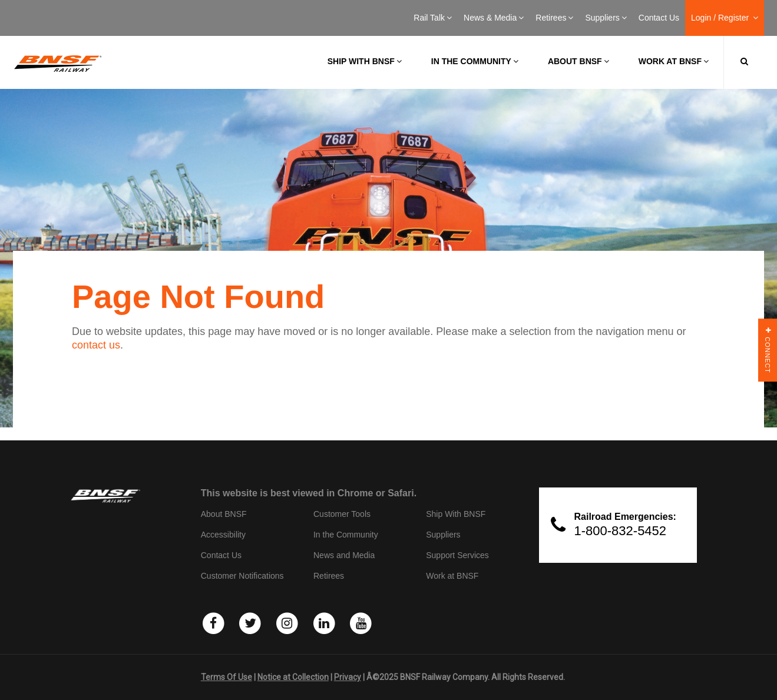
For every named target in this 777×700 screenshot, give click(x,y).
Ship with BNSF (365, 61)
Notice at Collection (293, 677)
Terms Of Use (227, 677)
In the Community (475, 61)
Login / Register (725, 18)
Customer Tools (342, 514)
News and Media (344, 555)
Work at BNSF (674, 61)
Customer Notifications (242, 576)
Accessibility (223, 535)
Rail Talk (433, 18)
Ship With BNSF (456, 514)
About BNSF (578, 61)
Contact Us (659, 18)
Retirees (554, 18)
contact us (96, 345)
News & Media (494, 18)
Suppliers (606, 18)
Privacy (348, 677)
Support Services (457, 555)
